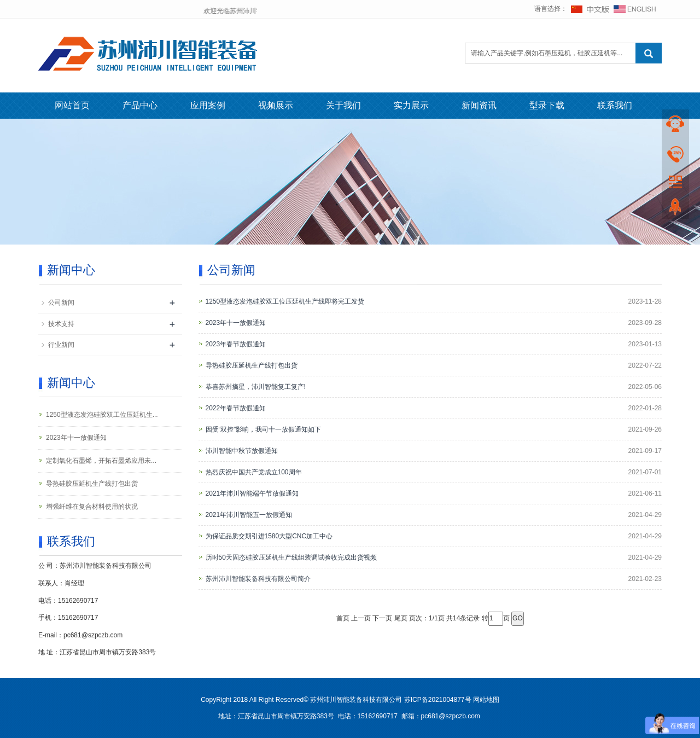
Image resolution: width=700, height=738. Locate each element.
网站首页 (72, 105)
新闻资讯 (479, 105)
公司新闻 (61, 303)
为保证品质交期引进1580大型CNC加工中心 (269, 536)
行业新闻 (61, 345)
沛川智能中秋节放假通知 (242, 451)
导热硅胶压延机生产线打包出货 (252, 365)
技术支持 (61, 324)
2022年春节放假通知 (236, 408)
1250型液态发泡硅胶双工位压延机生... (102, 415)
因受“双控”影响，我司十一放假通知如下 (264, 429)
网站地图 (486, 700)
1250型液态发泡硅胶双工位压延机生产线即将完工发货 (285, 301)
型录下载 (547, 105)
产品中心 (140, 105)
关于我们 (343, 105)
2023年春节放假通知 (236, 344)
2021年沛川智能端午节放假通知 (252, 493)
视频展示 (276, 105)
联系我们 (615, 105)
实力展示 (411, 105)
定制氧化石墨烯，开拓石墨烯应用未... (101, 461)
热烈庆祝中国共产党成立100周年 (254, 472)
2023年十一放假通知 (236, 323)
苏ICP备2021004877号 (438, 700)
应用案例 (208, 105)
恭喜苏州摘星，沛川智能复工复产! (256, 387)
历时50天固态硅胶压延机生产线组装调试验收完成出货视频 (291, 557)
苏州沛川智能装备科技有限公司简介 (258, 579)
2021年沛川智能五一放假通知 (249, 515)
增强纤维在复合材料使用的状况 (92, 507)
